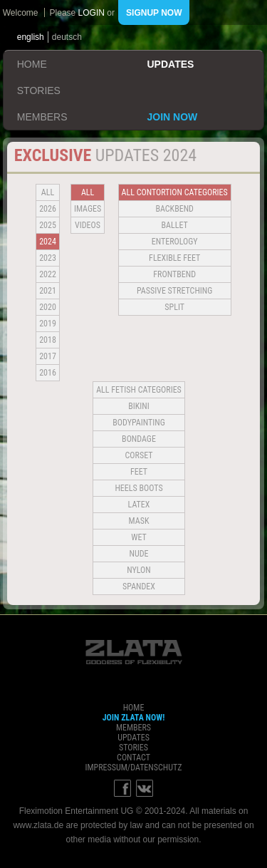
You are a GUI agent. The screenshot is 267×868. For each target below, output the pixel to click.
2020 (48, 307)
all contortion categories (175, 192)
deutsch (67, 37)
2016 (48, 373)
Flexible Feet (174, 258)
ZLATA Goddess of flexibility (134, 652)
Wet (138, 537)
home (32, 64)
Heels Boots (138, 488)
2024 (48, 242)
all (48, 192)
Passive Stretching (174, 291)
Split (174, 307)
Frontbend (174, 274)
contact (133, 758)
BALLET (175, 225)
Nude (139, 554)
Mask (139, 521)
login (91, 13)
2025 (48, 225)
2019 (48, 324)
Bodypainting (138, 423)
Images (88, 209)
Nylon (139, 570)
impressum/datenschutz (133, 768)
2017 (48, 356)
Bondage (139, 439)
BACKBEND (174, 209)
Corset (139, 455)
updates (171, 64)
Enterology (175, 242)
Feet (139, 472)
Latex (139, 505)
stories (39, 91)
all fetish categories (139, 390)
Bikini (139, 406)
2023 (48, 258)
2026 (48, 209)
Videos (88, 225)
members (42, 117)
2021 (48, 291)
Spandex (139, 587)
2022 (48, 274)
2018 (48, 340)
